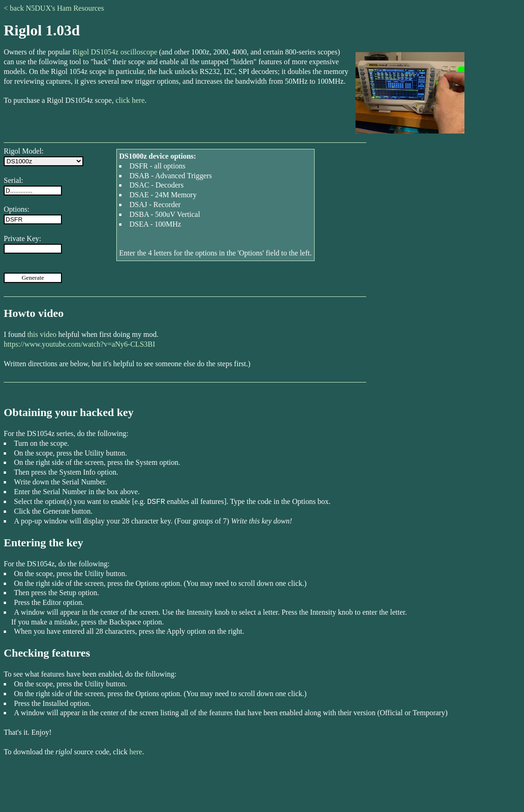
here (136, 752)
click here (130, 100)
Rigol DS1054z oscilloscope (115, 52)
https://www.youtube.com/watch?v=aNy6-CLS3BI (79, 344)
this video (42, 334)
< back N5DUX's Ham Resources (54, 8)
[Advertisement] (262, 787)
